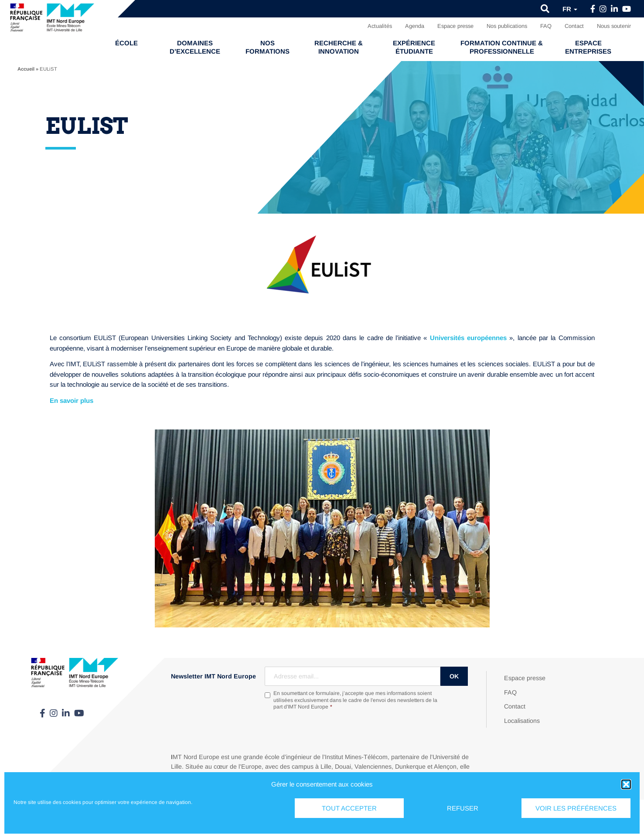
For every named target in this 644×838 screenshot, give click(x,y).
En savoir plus (72, 400)
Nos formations (267, 47)
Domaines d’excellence (195, 47)
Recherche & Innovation (339, 47)
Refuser (463, 808)
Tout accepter (349, 808)
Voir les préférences (576, 808)
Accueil (26, 69)
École (126, 43)
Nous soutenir (614, 26)
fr (570, 9)
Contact (574, 26)
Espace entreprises (588, 47)
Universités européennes (468, 338)
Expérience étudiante (414, 47)
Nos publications (507, 26)
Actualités (380, 26)
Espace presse (455, 26)
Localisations (522, 721)
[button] (626, 784)
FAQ (546, 26)
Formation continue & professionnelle (502, 47)
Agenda (415, 26)
